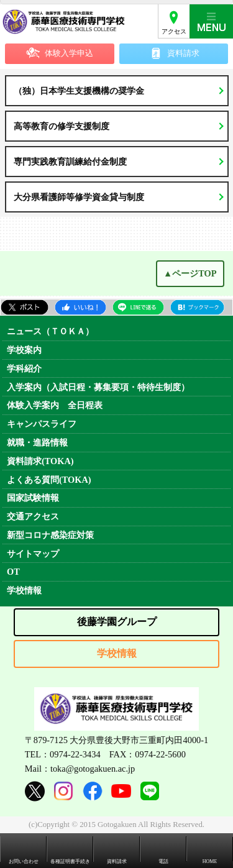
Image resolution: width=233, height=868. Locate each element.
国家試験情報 (33, 498)
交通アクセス (33, 516)
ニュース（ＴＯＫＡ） (50, 331)
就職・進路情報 (37, 442)
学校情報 (24, 590)
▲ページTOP (190, 273)
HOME (210, 861)
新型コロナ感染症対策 (50, 535)
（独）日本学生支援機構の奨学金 (79, 91)
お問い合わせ (24, 861)
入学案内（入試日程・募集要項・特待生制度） (98, 387)
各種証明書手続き (70, 861)
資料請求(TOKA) (40, 461)
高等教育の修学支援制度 (62, 126)
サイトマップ (33, 554)
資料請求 (183, 53)
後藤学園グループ (117, 622)
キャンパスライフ (42, 424)
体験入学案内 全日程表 (55, 405)
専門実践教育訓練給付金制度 (70, 162)
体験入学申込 (69, 53)
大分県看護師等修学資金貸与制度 (79, 197)
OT (13, 572)
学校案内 (24, 350)
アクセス (174, 31)
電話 (163, 861)
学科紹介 (24, 368)
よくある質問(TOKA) (49, 480)
